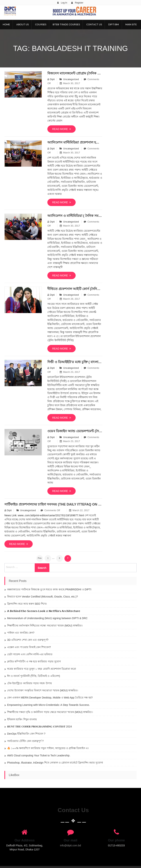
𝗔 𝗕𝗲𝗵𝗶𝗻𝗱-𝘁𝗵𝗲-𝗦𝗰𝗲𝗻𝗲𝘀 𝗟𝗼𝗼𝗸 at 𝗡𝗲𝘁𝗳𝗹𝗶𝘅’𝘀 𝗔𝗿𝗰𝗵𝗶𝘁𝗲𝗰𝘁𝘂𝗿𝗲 (44, 611)
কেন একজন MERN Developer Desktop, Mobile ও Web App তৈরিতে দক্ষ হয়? (50, 698)
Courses (41, 24)
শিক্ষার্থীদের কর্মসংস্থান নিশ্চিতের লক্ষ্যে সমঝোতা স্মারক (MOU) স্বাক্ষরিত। (45, 626)
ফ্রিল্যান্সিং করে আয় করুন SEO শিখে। (27, 604)
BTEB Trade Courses (66, 24)
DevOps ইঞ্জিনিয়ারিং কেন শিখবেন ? (26, 734)
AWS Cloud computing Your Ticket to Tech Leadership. (39, 755)
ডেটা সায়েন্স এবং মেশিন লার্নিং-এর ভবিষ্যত (30, 654)
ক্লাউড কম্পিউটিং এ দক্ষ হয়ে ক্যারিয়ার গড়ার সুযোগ (34, 661)
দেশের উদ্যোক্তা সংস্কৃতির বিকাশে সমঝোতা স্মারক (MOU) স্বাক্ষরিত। (43, 690)
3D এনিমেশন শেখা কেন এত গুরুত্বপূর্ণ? (28, 640)
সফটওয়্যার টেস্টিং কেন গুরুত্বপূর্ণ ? (25, 741)
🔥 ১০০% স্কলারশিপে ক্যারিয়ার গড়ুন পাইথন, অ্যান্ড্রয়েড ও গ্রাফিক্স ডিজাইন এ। (48, 748)
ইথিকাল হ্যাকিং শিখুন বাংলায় (22, 719)
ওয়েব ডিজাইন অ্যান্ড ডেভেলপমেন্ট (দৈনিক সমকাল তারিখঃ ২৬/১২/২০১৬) (75, 431)
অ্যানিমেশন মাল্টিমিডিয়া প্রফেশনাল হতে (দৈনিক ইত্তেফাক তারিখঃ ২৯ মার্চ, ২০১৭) (75, 142)
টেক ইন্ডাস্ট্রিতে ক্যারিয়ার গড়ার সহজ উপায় (29, 683)
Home (6, 24)
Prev (40, 558)
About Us (22, 24)
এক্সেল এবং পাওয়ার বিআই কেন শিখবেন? (29, 647)
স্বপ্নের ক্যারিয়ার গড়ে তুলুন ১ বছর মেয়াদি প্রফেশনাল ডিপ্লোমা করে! (42, 669)
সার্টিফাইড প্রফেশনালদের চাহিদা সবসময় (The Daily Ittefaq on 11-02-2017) (53, 504)
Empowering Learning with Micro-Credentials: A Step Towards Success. (48, 705)
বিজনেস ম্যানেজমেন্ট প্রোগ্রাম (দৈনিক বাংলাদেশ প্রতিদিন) (75, 73)
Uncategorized (71, 79)
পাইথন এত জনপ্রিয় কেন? (21, 633)
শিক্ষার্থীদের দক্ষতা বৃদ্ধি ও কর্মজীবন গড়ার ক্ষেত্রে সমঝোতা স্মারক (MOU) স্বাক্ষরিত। (50, 712)
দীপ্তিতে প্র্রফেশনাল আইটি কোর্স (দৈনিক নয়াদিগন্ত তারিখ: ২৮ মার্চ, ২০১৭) (75, 289)
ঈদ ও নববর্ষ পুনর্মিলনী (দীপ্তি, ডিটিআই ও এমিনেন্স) (34, 676)
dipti (52, 79)
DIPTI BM (114, 24)
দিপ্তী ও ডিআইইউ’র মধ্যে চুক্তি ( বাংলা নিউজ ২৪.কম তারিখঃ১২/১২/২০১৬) (75, 362)
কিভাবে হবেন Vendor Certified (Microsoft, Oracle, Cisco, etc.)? (43, 597)
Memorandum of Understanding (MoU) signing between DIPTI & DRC (47, 618)
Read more (62, 129)
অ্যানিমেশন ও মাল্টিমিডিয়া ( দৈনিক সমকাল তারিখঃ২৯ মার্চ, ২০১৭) (75, 216)
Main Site (131, 24)
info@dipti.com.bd (70, 845)
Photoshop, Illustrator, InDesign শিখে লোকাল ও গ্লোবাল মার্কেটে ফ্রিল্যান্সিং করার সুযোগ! (55, 763)
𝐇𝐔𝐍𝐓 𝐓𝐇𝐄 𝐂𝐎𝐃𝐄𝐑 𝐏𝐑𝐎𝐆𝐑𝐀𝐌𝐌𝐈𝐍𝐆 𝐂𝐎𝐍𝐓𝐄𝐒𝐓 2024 (40, 727)
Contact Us (94, 24)
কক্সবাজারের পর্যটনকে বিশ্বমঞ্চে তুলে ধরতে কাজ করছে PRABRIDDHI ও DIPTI (49, 589)
